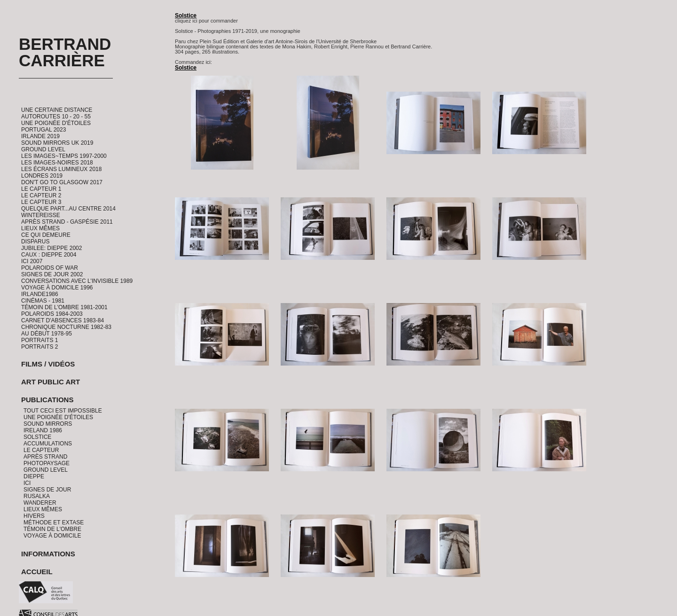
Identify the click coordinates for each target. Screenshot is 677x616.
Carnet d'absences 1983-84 (63, 320)
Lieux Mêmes (40, 228)
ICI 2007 (32, 261)
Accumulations (48, 444)
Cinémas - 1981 (43, 301)
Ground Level (43, 149)
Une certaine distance (57, 110)
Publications (47, 400)
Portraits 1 (39, 340)
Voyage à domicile (52, 536)
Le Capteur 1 (41, 189)
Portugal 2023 (43, 130)
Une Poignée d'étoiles (56, 123)
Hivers (34, 516)
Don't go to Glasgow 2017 (62, 182)
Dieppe (34, 476)
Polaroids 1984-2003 (52, 314)
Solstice (37, 437)
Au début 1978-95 (47, 334)
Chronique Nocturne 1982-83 (66, 327)
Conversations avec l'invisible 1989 (77, 281)
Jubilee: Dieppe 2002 (51, 248)
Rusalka (37, 496)
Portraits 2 (39, 347)
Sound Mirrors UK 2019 (57, 143)
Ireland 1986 (43, 430)
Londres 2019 (42, 176)
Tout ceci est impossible (63, 411)
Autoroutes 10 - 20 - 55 (56, 117)
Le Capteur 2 (41, 195)
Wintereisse (41, 215)
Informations (48, 554)
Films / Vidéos (48, 364)
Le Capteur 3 (41, 202)
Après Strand (45, 457)
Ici (27, 483)
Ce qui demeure (46, 235)
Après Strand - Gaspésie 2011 (67, 222)
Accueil (37, 572)
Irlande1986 (40, 294)
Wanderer (40, 503)
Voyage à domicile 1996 (57, 288)
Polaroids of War (50, 268)
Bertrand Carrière (65, 52)
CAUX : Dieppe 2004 (49, 255)
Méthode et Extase (54, 522)
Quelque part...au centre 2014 (68, 209)
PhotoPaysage (47, 463)
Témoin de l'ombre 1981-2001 (64, 307)
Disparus (35, 242)
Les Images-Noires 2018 (57, 163)
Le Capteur (41, 450)
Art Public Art (51, 382)
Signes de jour (47, 490)
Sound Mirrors (48, 424)
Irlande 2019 (40, 136)
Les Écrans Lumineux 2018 (61, 169)
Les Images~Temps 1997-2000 (64, 156)
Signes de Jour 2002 (52, 274)
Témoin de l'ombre (52, 529)
